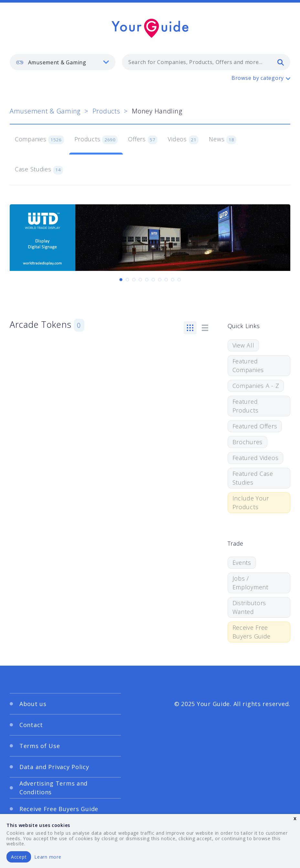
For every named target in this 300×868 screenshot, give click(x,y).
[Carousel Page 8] (166, 280)
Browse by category (258, 78)
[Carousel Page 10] (179, 280)
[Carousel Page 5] (147, 280)
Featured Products (246, 406)
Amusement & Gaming (45, 111)
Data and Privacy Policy (54, 767)
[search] (281, 62)
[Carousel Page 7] (160, 280)
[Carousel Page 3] (134, 280)
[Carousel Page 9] (173, 280)
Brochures (247, 442)
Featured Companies (248, 365)
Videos (183, 140)
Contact (31, 725)
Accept (19, 857)
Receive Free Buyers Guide (252, 632)
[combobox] (206, 62)
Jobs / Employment (250, 583)
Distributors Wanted (249, 607)
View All (243, 345)
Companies (39, 140)
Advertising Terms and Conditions (54, 788)
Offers (143, 140)
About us (33, 704)
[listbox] (63, 62)
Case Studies (39, 170)
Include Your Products (251, 503)
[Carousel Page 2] (127, 280)
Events (242, 563)
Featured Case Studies (253, 478)
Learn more (48, 857)
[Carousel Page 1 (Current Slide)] (121, 280)
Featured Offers (255, 426)
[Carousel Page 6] (153, 280)
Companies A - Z (256, 386)
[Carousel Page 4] (140, 280)
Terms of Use (40, 746)
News (223, 140)
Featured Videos (256, 458)
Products (106, 111)
